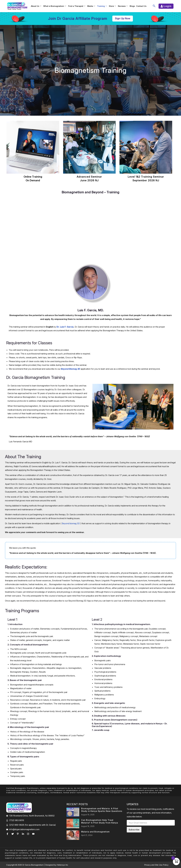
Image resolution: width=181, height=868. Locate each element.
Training (102, 6)
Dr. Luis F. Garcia (65, 327)
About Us (36, 6)
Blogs (132, 6)
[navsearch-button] (154, 6)
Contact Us (141, 6)
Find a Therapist (77, 6)
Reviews (123, 6)
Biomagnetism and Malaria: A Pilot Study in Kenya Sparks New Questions (102, 810)
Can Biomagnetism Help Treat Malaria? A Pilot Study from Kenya (100, 821)
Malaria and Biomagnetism (95, 832)
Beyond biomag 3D (71, 523)
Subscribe (134, 830)
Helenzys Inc (62, 865)
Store (112, 6)
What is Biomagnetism (55, 6)
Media (91, 6)
